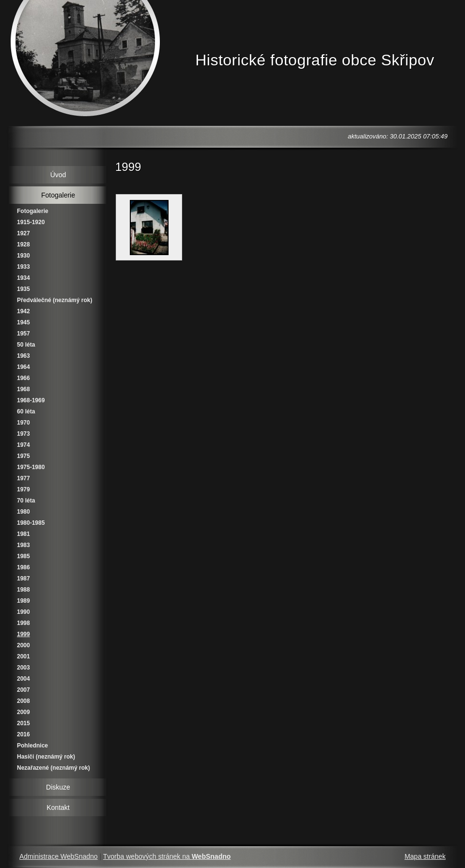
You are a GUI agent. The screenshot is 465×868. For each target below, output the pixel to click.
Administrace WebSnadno (59, 856)
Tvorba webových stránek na (167, 856)
